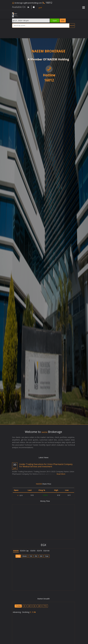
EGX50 (33, 551)
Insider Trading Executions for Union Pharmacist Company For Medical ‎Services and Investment (46, 465)
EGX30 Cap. (24, 551)
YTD (45, 606)
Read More (61, 474)
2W (29, 606)
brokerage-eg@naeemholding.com (28, 3)
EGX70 (39, 551)
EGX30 (16, 551)
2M (39, 606)
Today (18, 606)
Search (72, 25)
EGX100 (46, 551)
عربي (40, 7)
